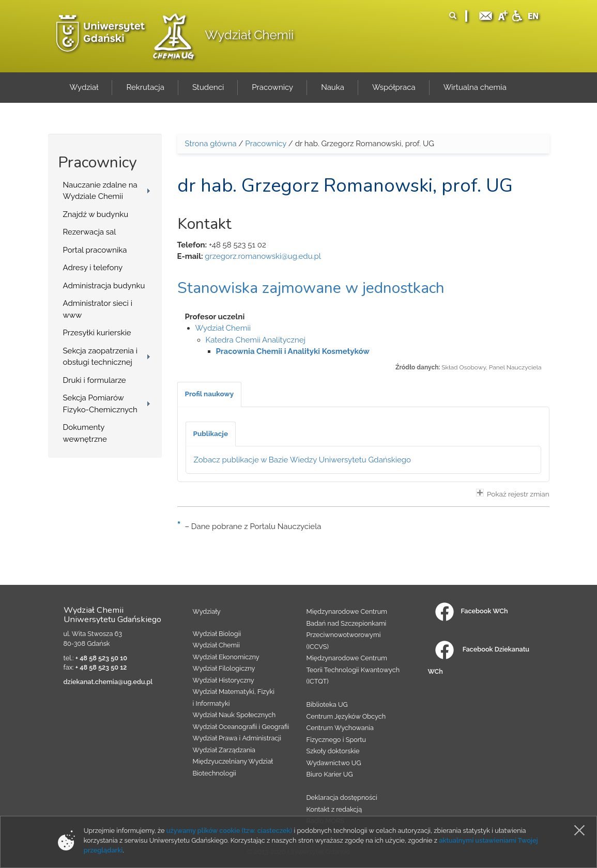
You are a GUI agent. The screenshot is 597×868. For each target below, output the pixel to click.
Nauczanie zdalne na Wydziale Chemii (100, 191)
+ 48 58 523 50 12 (101, 667)
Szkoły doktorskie (333, 751)
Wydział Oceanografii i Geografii (241, 727)
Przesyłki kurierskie (97, 333)
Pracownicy (266, 144)
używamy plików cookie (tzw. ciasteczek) (229, 831)
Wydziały (207, 611)
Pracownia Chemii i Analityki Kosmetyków (293, 351)
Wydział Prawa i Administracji (237, 738)
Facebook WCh (472, 611)
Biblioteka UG (327, 704)
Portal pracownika (95, 250)
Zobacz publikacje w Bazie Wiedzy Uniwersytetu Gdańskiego (303, 460)
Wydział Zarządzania (224, 750)
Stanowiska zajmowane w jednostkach (311, 288)
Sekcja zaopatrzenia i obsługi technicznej (101, 357)
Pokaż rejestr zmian (513, 493)
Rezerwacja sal (90, 232)
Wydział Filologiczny (224, 668)
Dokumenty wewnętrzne (85, 433)
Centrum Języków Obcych (346, 716)
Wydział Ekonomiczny (226, 657)
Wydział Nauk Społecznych (234, 715)
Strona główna (211, 144)
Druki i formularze (95, 380)
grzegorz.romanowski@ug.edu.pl (263, 256)
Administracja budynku (104, 286)
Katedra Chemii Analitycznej (256, 340)
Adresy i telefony (93, 268)
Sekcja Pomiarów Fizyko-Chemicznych (100, 404)
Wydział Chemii (249, 35)
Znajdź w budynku (96, 214)
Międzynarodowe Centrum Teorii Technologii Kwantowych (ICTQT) (353, 670)
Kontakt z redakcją (334, 809)
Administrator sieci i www (98, 309)
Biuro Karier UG (330, 774)
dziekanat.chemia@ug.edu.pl (108, 682)
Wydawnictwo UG (334, 763)
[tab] (210, 394)
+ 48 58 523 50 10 (101, 658)
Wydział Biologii (217, 634)
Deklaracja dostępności (342, 797)
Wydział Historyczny (224, 680)
